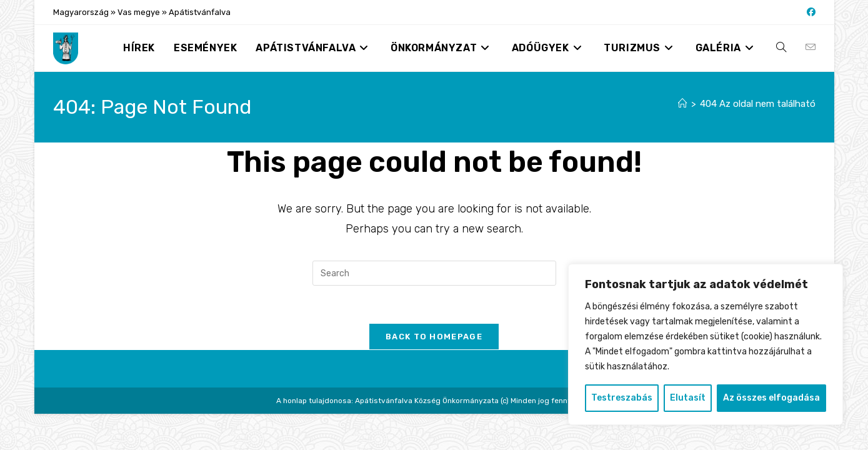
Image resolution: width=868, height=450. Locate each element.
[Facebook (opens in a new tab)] (809, 12)
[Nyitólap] (683, 104)
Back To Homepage (434, 337)
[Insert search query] (434, 273)
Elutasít (688, 398)
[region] (706, 344)
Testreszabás (622, 398)
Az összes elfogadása (771, 398)
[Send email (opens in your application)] (811, 47)
